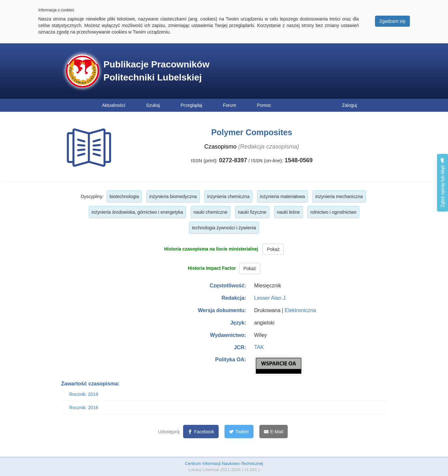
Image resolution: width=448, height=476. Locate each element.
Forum (229, 105)
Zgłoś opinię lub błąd (442, 183)
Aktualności (114, 105)
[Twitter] (239, 432)
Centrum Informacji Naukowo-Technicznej (224, 463)
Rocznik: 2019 (84, 394)
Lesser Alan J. (271, 298)
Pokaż (273, 249)
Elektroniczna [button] (300, 310)
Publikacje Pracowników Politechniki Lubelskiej (157, 71)
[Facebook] (201, 432)
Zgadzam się (392, 21)
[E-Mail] (274, 432)
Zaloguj (350, 105)
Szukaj (153, 105)
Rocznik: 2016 (84, 408)
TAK (259, 347)
